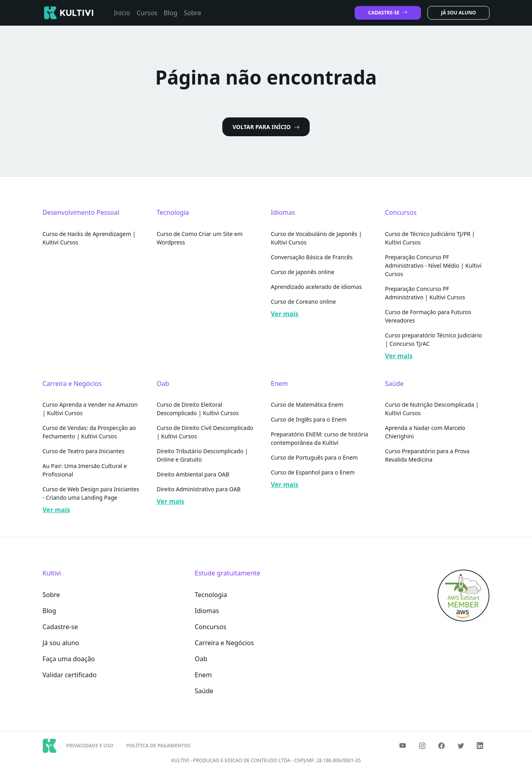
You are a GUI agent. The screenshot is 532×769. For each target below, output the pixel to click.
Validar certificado (70, 675)
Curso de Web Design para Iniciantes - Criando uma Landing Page (91, 493)
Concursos (211, 627)
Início (122, 13)
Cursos (147, 13)
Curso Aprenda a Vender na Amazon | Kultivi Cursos (90, 409)
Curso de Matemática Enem (307, 405)
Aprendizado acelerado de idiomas (316, 287)
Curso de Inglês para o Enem (309, 419)
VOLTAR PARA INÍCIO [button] (266, 127)
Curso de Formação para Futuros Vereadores (428, 316)
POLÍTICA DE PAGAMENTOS (158, 746)
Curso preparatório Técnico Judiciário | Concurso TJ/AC (433, 339)
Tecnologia (211, 595)
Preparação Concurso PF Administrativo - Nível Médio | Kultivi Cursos (433, 265)
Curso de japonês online (303, 272)
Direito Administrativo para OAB (199, 489)
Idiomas (207, 611)
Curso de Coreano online (303, 302)
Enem (203, 675)
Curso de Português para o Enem (314, 457)
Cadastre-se (60, 627)
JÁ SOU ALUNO (458, 13)
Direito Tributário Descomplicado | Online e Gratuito (202, 455)
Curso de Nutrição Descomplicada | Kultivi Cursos (432, 409)
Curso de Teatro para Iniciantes (83, 451)
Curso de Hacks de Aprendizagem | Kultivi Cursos (89, 238)
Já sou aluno (61, 643)
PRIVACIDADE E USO (90, 746)
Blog (171, 13)
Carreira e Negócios (224, 643)
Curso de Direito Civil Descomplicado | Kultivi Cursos (205, 432)
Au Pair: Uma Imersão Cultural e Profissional (85, 470)
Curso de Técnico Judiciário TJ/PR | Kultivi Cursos (430, 238)
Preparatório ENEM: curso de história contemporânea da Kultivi (319, 438)
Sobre (193, 13)
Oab (201, 659)
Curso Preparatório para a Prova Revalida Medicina (427, 455)
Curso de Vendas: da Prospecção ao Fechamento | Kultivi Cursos (89, 432)
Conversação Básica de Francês (312, 257)
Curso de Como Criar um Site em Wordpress (200, 238)
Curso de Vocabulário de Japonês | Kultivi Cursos (316, 238)
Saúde (204, 691)
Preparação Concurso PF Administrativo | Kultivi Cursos (425, 293)
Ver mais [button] (285, 314)
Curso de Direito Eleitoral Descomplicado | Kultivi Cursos (198, 409)
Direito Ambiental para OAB (193, 474)
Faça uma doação (69, 659)
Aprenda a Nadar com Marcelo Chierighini (425, 432)
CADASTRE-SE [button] (388, 13)
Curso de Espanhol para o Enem (313, 472)
